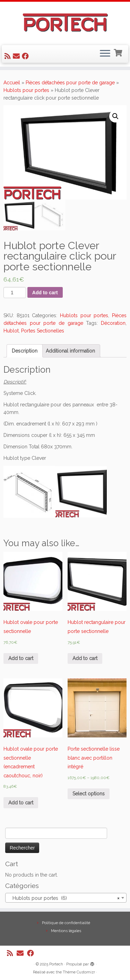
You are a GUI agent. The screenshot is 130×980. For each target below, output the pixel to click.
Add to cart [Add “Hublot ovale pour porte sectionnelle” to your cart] (21, 658)
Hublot (11, 331)
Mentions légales (66, 931)
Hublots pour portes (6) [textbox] (64, 898)
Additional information (70, 351)
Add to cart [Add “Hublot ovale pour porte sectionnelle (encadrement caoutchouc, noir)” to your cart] (21, 803)
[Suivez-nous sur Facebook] (26, 56)
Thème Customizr (79, 972)
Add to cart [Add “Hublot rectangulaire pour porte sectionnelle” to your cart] (85, 658)
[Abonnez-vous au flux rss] (9, 56)
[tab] (25, 351)
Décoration (113, 323)
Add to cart (45, 293)
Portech (56, 964)
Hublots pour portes (26, 90)
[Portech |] (65, 23)
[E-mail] (17, 56)
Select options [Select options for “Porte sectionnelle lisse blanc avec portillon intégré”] (89, 794)
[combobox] (66, 898)
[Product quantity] (15, 293)
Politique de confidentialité (66, 923)
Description (25, 351)
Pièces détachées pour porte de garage (70, 83)
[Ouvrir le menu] (105, 54)
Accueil (12, 83)
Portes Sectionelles (43, 331)
